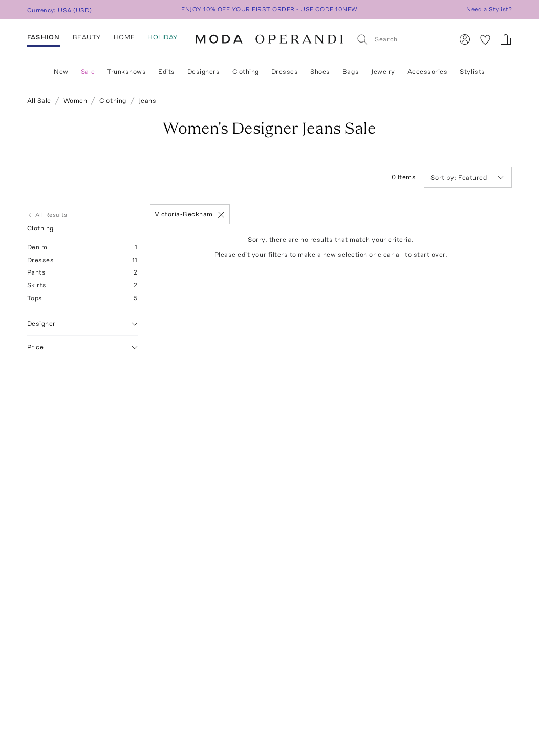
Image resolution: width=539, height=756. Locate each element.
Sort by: (444, 177)
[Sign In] (465, 39)
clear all (391, 254)
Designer (82, 324)
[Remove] (221, 215)
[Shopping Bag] (506, 39)
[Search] (400, 39)
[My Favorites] (485, 39)
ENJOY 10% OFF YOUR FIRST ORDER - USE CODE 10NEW (269, 9)
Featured (467, 177)
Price (82, 348)
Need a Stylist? (489, 9)
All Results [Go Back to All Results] (48, 215)
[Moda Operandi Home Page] (269, 39)
